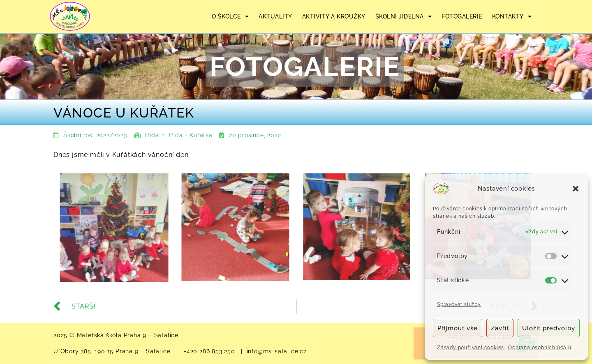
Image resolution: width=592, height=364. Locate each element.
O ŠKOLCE (230, 16)
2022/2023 (112, 135)
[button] (576, 189)
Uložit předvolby (549, 328)
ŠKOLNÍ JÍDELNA (404, 16)
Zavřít (500, 328)
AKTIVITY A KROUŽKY (334, 16)
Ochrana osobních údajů (540, 348)
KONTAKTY (512, 16)
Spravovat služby (459, 304)
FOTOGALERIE (462, 16)
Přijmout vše (458, 328)
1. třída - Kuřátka (187, 135)
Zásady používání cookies (471, 348)
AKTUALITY (275, 16)
